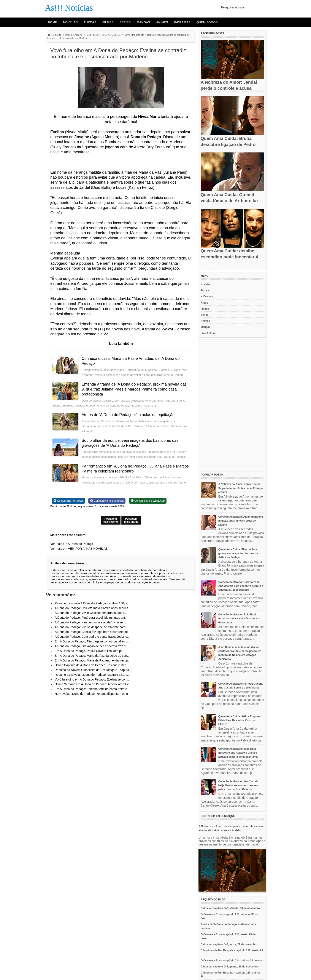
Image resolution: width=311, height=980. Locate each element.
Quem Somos (207, 22)
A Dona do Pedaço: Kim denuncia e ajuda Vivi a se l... (91, 622)
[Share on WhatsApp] (148, 501)
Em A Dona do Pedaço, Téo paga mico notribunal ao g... (92, 641)
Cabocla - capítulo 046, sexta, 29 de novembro (229, 944)
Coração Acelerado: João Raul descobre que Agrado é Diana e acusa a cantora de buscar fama (238, 753)
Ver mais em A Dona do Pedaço (72, 544)
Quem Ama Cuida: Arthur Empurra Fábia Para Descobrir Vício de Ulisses (240, 720)
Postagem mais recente (111, 520)
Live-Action (208, 333)
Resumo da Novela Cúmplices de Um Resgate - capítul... (93, 670)
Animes (162, 22)
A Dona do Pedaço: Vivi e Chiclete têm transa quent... (91, 613)
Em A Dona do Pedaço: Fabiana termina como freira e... (92, 689)
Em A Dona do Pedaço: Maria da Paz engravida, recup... (93, 660)
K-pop (204, 303)
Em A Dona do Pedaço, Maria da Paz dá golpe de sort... (92, 656)
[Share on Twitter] (68, 501)
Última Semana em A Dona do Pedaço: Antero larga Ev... (93, 684)
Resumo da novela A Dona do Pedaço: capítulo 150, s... (92, 603)
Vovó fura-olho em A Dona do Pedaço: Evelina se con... (92, 679)
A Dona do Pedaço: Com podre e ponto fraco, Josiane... (92, 637)
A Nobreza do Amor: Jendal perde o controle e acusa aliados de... (229, 88)
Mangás (143, 22)
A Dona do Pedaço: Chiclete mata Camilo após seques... (93, 608)
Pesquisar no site (232, 7)
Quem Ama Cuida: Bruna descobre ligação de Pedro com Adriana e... (228, 144)
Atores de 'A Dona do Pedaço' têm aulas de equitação (128, 415)
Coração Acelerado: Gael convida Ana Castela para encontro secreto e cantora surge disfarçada (241, 586)
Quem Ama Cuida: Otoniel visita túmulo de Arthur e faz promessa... (230, 201)
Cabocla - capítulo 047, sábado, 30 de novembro (230, 908)
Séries (125, 22)
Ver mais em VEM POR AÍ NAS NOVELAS (79, 549)
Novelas (70, 22)
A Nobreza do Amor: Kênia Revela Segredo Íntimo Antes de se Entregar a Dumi (241, 488)
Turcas (90, 22)
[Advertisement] (232, 405)
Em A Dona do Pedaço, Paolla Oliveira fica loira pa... (90, 651)
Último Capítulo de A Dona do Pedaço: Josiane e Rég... (92, 665)
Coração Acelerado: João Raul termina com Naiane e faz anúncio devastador (239, 618)
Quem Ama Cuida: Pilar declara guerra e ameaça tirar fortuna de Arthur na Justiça (238, 553)
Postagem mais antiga (131, 520)
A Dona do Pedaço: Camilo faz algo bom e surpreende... (92, 632)
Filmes (108, 22)
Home (52, 22)
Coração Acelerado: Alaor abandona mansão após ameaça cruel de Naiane (241, 521)
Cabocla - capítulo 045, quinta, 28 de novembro (230, 967)
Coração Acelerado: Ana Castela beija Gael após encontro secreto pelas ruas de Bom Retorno (239, 785)
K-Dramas (182, 22)
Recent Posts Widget (210, 267)
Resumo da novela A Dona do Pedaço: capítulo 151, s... (92, 675)
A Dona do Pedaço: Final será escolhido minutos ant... (91, 618)
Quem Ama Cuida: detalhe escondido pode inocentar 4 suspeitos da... (229, 257)
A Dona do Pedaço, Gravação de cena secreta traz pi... (92, 646)
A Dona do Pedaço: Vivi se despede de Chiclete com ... (92, 627)
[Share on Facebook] (107, 501)
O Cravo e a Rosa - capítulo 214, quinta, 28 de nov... (232, 961)
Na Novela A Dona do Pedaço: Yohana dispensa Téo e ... (93, 694)
